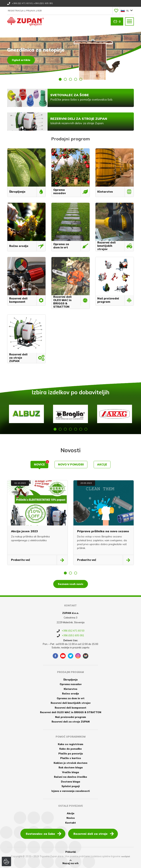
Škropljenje (70, 680)
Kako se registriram (70, 744)
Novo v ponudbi (71, 464)
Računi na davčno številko (70, 777)
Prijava (31, 11)
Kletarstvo (70, 689)
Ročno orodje (70, 694)
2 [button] (65, 79)
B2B (40, 11)
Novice (41, 464)
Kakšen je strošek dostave (70, 763)
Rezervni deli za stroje (94, 834)
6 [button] (81, 429)
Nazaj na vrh (70, 862)
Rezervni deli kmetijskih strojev (71, 703)
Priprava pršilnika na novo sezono (103, 531)
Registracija (16, 11)
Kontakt (70, 823)
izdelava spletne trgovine (106, 856)
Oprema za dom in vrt (71, 698)
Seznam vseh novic (71, 584)
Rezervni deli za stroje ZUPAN (71, 722)
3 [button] (70, 79)
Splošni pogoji (71, 786)
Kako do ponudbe (70, 749)
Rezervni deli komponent (70, 708)
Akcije (102, 464)
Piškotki (71, 852)
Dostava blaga (70, 782)
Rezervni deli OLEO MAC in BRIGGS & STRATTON (71, 712)
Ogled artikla (21, 60)
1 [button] (60, 79)
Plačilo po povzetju (71, 754)
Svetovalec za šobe (44, 834)
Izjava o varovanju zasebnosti (71, 791)
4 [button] (76, 79)
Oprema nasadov (71, 684)
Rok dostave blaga (71, 767)
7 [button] (86, 429)
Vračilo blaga (70, 772)
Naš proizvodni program (70, 717)
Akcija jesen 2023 (24, 531)
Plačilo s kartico (71, 758)
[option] (70, 56)
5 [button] (81, 79)
